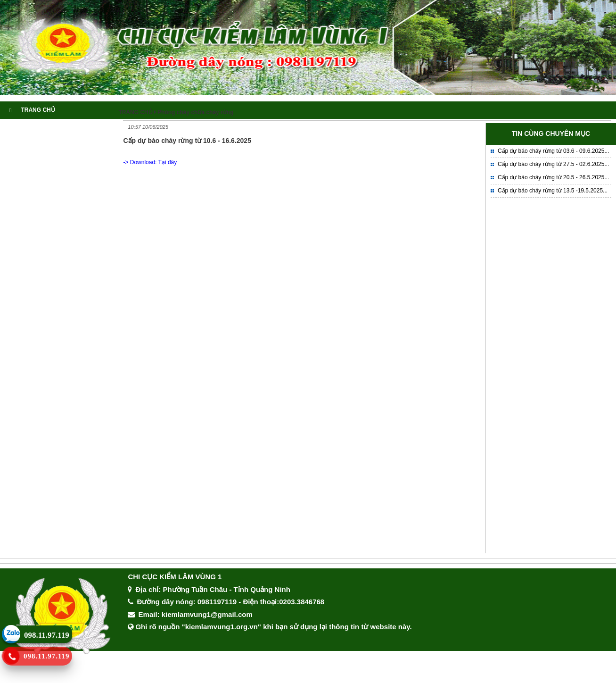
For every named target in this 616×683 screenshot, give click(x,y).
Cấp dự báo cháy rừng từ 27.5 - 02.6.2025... (553, 164)
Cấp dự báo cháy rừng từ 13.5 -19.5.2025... (553, 191)
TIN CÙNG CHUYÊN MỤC (551, 133)
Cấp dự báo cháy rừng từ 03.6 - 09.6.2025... (553, 151)
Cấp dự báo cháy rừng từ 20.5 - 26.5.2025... (553, 177)
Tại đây (168, 162)
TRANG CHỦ (32, 110)
